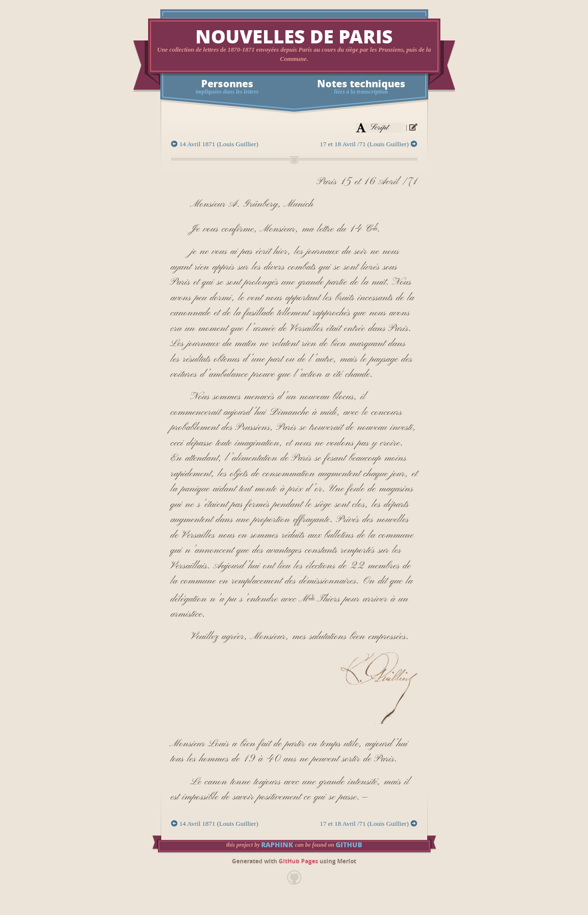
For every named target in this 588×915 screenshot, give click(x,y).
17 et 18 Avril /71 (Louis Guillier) (368, 144)
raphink (277, 845)
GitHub (349, 845)
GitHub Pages (298, 861)
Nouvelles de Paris (294, 37)
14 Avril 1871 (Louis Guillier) (215, 144)
